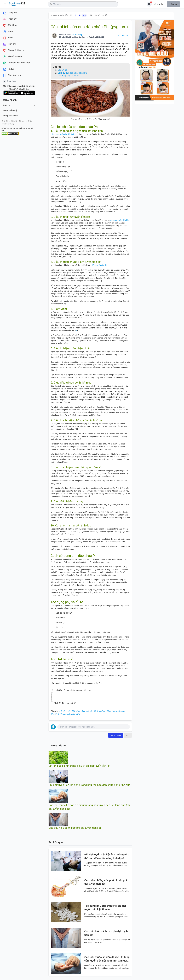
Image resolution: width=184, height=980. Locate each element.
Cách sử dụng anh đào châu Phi (72, 73)
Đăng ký (173, 4)
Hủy (128, 735)
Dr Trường (77, 35)
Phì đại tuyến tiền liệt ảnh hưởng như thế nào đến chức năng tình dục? (90, 785)
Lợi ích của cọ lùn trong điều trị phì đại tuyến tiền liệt (79, 766)
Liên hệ (14, 121)
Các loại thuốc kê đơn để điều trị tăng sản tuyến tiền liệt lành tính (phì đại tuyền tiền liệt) (107, 959)
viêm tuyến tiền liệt (99, 265)
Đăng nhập (158, 4)
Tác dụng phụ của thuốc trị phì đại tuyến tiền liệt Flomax (105, 908)
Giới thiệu (6, 121)
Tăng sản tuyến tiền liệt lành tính (64, 134)
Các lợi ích (62, 70)
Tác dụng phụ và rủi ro (68, 76)
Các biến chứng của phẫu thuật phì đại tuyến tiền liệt (106, 882)
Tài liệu (105, 15)
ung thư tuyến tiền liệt (120, 220)
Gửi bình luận (116, 735)
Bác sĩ (97, 15)
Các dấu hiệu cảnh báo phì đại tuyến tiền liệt (75, 828)
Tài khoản (23, 121)
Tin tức (80, 15)
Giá (90, 15)
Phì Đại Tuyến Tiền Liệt (62, 15)
